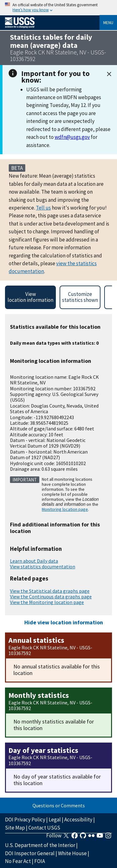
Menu (108, 23)
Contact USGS (44, 828)
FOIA (40, 861)
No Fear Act (18, 861)
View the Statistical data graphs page (50, 591)
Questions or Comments (59, 805)
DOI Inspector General (30, 853)
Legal (55, 820)
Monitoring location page (65, 509)
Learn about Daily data (34, 561)
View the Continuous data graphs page (51, 596)
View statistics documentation (43, 566)
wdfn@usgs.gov (72, 137)
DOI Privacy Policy (25, 820)
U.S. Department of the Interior (40, 845)
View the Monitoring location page (47, 602)
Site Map (15, 828)
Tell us (43, 208)
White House (72, 853)
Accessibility (78, 820)
